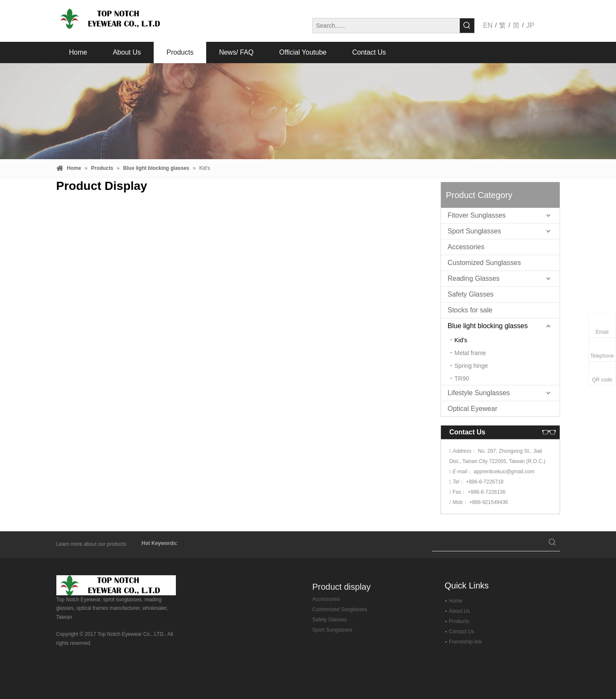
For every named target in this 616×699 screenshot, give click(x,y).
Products (459, 621)
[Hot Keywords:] (467, 26)
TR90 (462, 379)
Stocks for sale (470, 310)
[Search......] (386, 26)
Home (456, 601)
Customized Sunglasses (485, 263)
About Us (460, 611)
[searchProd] (488, 543)
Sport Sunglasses (474, 231)
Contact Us (462, 632)
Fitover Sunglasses (477, 215)
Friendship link (466, 642)
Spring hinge (471, 366)
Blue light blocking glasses (488, 326)
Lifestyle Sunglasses (479, 393)
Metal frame (470, 353)
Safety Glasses (471, 294)
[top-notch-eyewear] (116, 585)
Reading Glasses (474, 278)
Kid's (461, 340)
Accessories (466, 247)
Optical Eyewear (473, 409)
